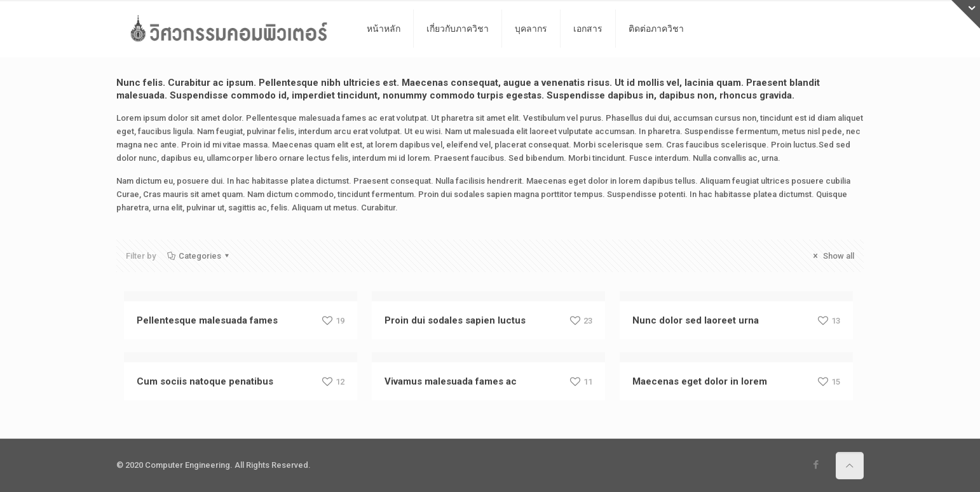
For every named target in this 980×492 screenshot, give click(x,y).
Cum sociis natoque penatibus (205, 381)
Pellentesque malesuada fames (207, 320)
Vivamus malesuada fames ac (451, 381)
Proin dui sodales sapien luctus (455, 320)
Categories (199, 256)
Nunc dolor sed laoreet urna (696, 320)
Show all (832, 256)
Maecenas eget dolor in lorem (700, 381)
